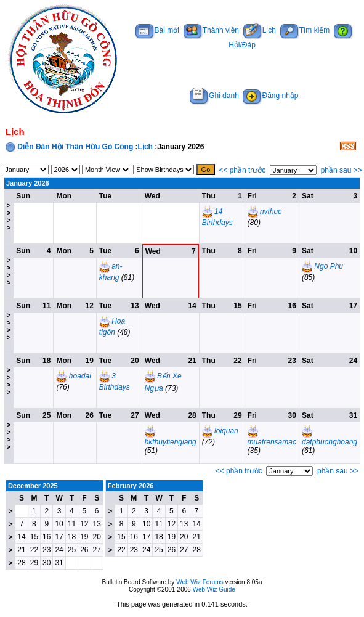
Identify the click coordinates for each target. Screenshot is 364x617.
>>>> (9, 216)
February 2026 (131, 486)
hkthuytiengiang (171, 442)
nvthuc (271, 211)
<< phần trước (242, 170)
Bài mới (157, 30)
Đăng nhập (270, 96)
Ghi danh (214, 96)
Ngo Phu (329, 266)
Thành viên (211, 30)
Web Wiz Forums (200, 582)
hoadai (80, 376)
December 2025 (33, 486)
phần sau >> (342, 170)
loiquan (226, 431)
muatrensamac (272, 442)
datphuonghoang (330, 442)
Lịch (260, 30)
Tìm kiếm (305, 30)
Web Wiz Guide (214, 590)
